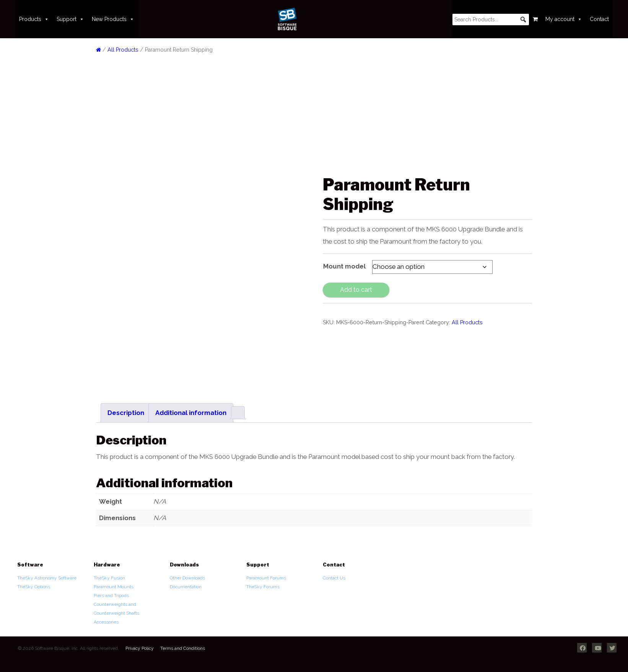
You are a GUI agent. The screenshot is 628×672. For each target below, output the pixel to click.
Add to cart (356, 290)
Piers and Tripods (111, 596)
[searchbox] (491, 20)
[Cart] (535, 19)
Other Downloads (187, 578)
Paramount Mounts (114, 587)
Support (70, 19)
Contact (599, 19)
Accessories (106, 622)
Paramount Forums (266, 578)
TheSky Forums (263, 587)
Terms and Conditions (183, 648)
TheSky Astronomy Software (47, 578)
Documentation (186, 587)
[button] (523, 20)
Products (34, 19)
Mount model (344, 266)
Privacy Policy (140, 648)
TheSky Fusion (109, 578)
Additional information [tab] (191, 413)
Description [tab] (126, 413)
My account (564, 19)
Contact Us (334, 578)
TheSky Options (34, 587)
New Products (113, 19)
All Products (123, 50)
